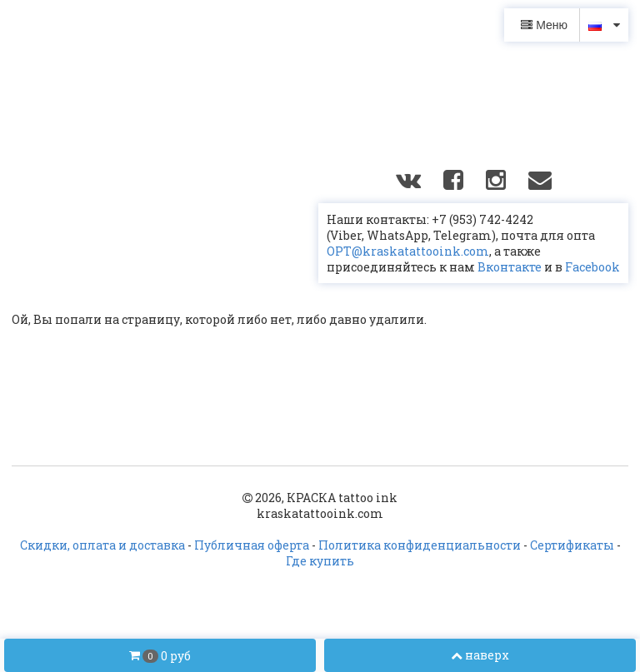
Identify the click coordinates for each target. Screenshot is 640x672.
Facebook (592, 267)
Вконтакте (510, 267)
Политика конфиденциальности (420, 545)
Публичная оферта (252, 545)
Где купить (320, 561)
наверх (480, 655)
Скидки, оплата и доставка (102, 545)
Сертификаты (572, 545)
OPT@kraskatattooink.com (408, 251)
